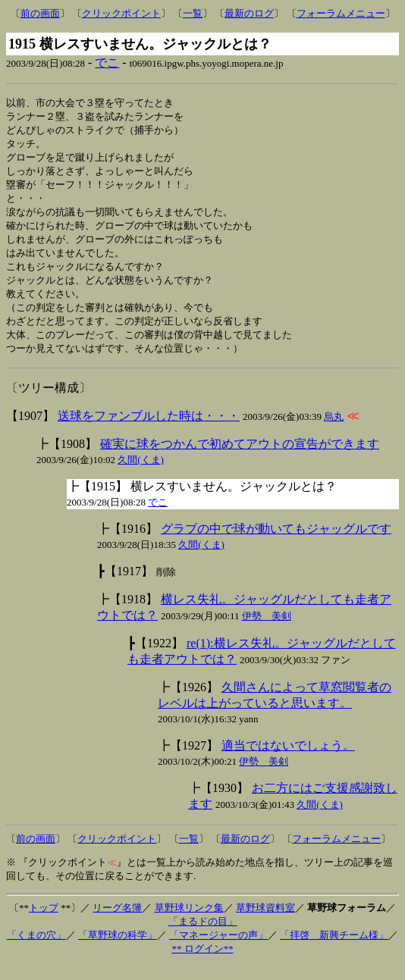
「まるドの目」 (203, 936)
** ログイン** (202, 963)
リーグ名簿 (117, 922)
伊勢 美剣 (267, 630)
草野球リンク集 (189, 922)
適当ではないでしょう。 (288, 760)
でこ (107, 63)
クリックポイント (121, 13)
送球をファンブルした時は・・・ (149, 430)
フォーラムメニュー (341, 13)
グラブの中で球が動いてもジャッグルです (276, 543)
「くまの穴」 (36, 949)
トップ (44, 922)
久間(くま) (141, 474)
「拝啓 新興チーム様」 (334, 949)
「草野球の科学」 (118, 949)
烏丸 (334, 431)
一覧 (193, 13)
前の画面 (40, 13)
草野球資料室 (265, 922)
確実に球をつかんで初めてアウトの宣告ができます (240, 458)
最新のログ (249, 13)
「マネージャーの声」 (218, 949)
